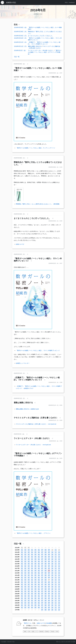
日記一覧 (17, 57)
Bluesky (47, 631)
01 (22, 548)
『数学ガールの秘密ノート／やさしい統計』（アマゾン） (33, 533)
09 (49, 550)
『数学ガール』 (28, 623)
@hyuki (42, 620)
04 (32, 550)
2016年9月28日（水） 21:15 (55, 167)
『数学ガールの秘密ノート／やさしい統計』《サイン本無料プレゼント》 (38, 350)
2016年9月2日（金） (20, 50)
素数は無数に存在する (35, 46)
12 (59, 550)
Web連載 (49, 623)
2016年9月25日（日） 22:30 (55, 221)
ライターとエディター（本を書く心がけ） (41, 50)
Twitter (25, 631)
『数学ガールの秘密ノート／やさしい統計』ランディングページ (36, 148)
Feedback (72, 3)
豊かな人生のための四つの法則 (66, 642)
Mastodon (41, 631)
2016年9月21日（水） (21, 42)
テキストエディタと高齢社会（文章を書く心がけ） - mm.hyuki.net (36, 424)
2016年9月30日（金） (21, 27)
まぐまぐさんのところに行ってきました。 (41, 36)
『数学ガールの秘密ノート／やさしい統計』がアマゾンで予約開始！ (45, 52)
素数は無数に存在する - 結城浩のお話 (27, 409)
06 (39, 550)
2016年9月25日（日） (21, 36)
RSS (66, 3)
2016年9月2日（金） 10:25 (56, 458)
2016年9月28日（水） (21, 32)
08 (46, 550)
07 (42, 550)
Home (57, 631)
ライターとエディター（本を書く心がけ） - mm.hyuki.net (33, 445)
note (29, 631)
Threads (52, 631)
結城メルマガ (20, 244)
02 (25, 548)
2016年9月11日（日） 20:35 (55, 405)
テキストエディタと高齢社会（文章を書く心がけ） (36, 418)
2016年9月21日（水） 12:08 (55, 382)
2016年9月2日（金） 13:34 (56, 441)
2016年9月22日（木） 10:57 (55, 263)
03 (29, 548)
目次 (16, 25)
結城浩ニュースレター (23, 363)
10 (52, 550)
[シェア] (19, 25)
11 (56, 550)
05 (35, 550)
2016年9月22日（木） (21, 38)
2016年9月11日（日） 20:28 (55, 420)
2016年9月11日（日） (21, 46)
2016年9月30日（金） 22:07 (55, 73)
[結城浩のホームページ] (2, 3)
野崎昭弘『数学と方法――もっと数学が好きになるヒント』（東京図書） (38, 204)
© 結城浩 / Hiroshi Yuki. (8, 642)
